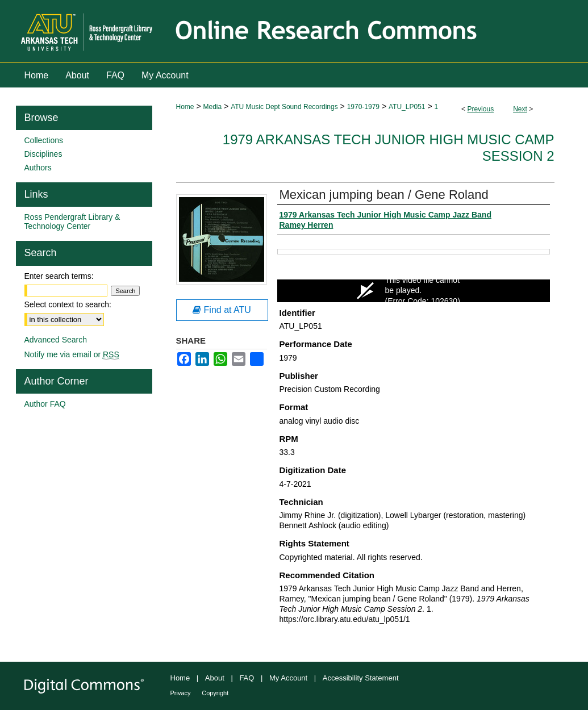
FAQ (247, 678)
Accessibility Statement (361, 678)
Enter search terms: (59, 276)
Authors (38, 168)
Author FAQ (45, 404)
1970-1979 (363, 107)
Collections (44, 140)
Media (212, 107)
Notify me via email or (72, 354)
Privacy (181, 693)
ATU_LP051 (407, 107)
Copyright (215, 693)
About (215, 678)
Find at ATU (222, 310)
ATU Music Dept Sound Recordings (284, 107)
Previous (480, 109)
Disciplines (43, 154)
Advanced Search (56, 340)
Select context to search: (68, 304)
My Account (288, 678)
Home (185, 107)
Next (520, 109)
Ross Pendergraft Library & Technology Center (72, 222)
